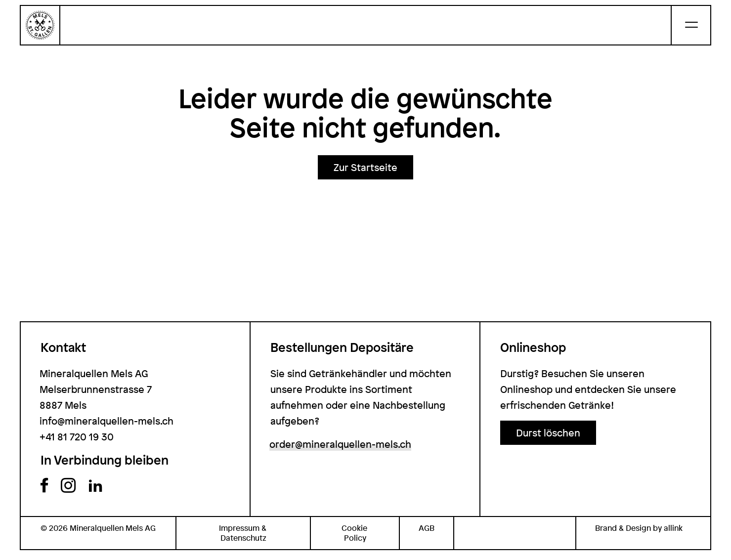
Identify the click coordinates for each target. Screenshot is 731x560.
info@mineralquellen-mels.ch (107, 421)
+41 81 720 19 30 (77, 437)
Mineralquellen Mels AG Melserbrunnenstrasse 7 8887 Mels (96, 389)
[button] (365, 167)
